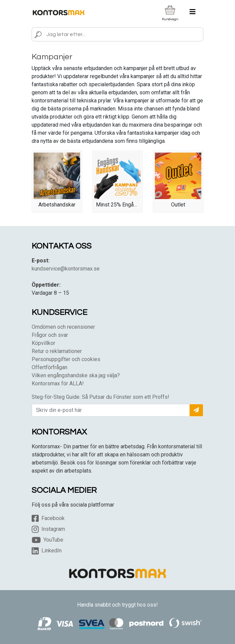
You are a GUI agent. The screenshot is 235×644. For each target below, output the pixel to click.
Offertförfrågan (49, 367)
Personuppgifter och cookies (66, 359)
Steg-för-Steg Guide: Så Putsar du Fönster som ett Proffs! (100, 397)
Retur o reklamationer (57, 351)
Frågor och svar (50, 335)
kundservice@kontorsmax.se (66, 269)
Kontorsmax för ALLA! (58, 383)
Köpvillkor (43, 343)
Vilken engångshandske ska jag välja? (76, 375)
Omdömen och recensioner (63, 327)
